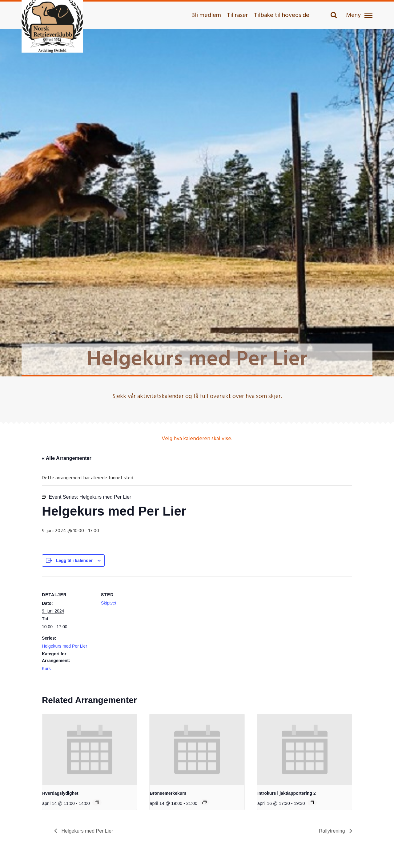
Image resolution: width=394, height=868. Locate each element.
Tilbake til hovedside (282, 15)
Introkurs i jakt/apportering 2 (287, 793)
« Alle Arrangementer (67, 458)
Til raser (237, 15)
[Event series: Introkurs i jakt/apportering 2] (312, 802)
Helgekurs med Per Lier (64, 646)
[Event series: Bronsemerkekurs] (204, 802)
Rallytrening (333, 831)
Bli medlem (206, 15)
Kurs (46, 669)
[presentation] (89, 749)
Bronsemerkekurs (168, 793)
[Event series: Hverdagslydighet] (97, 802)
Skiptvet (109, 603)
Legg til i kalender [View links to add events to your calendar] (74, 561)
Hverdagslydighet (60, 793)
